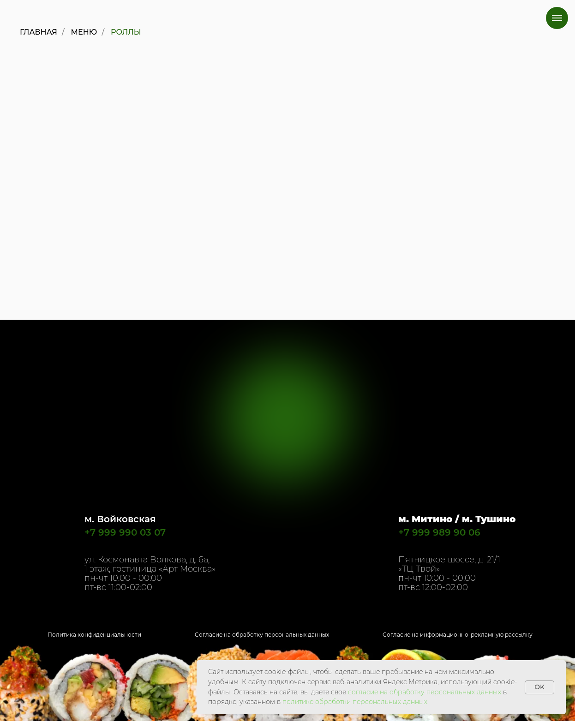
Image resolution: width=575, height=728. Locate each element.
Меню (84, 32)
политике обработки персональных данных (355, 702)
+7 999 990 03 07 (125, 532)
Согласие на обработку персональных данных (262, 635)
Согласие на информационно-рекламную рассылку (458, 635)
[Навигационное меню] (557, 18)
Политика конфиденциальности (94, 635)
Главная (39, 32)
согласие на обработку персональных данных (425, 692)
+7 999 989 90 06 (439, 532)
